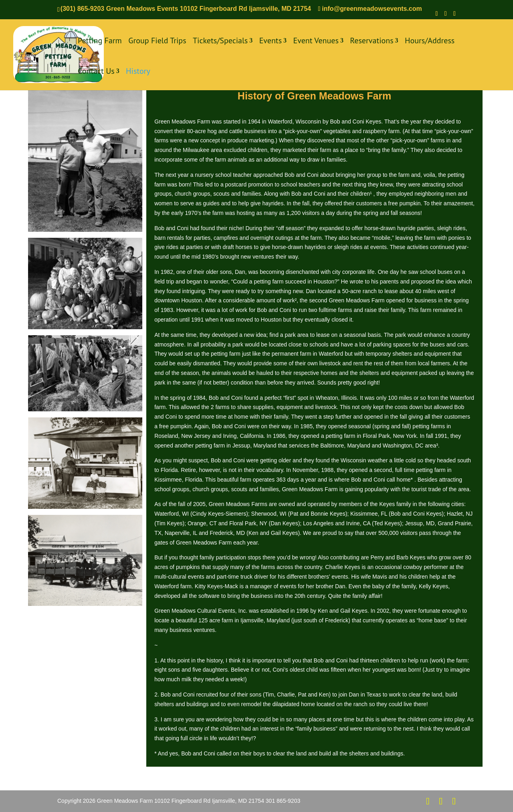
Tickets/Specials (220, 42)
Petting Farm (100, 42)
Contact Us (96, 72)
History (138, 72)
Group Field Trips (157, 42)
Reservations (372, 42)
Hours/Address (430, 42)
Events (271, 42)
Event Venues (316, 42)
